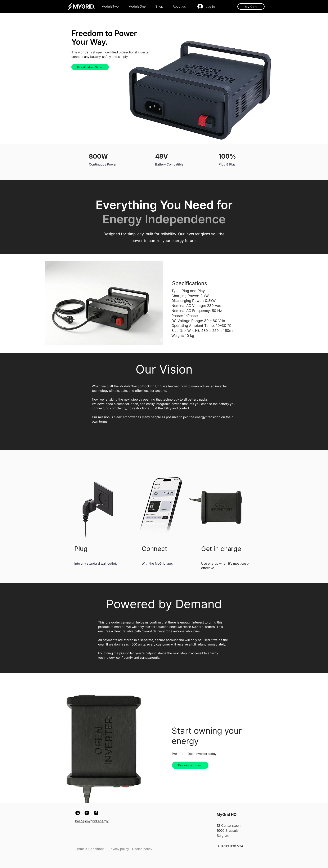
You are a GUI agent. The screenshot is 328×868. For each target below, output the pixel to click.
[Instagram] (87, 813)
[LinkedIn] (78, 813)
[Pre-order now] (190, 765)
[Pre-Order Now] (90, 67)
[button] (181, 6)
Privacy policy (119, 849)
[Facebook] (96, 813)
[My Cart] (251, 6)
